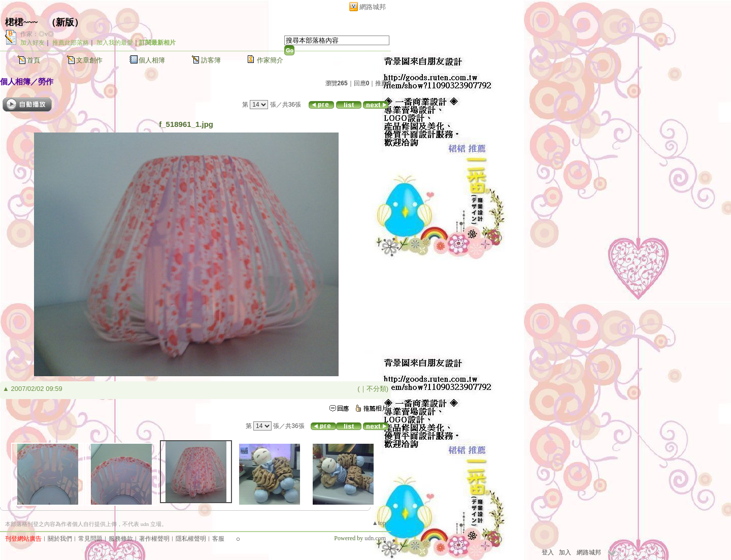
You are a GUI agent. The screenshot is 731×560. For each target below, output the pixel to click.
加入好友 (32, 43)
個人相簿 (152, 60)
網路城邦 (373, 7)
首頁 (34, 60)
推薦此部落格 (71, 43)
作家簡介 (270, 60)
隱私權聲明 (191, 539)
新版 (65, 22)
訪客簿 (211, 60)
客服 (218, 539)
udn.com (375, 538)
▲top (379, 523)
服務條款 (121, 539)
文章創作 (89, 60)
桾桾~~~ (21, 22)
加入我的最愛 (115, 43)
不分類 (376, 389)
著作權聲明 (154, 539)
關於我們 (60, 539)
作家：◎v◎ (37, 34)
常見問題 (90, 539)
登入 (548, 552)
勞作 (46, 81)
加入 (565, 552)
